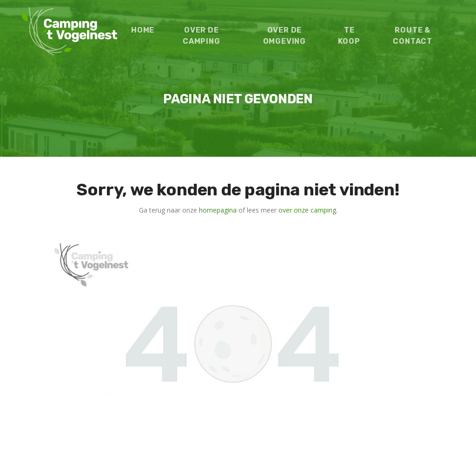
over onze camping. (308, 210)
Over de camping (202, 35)
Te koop (349, 35)
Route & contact (413, 35)
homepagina (218, 210)
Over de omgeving (284, 35)
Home (143, 30)
